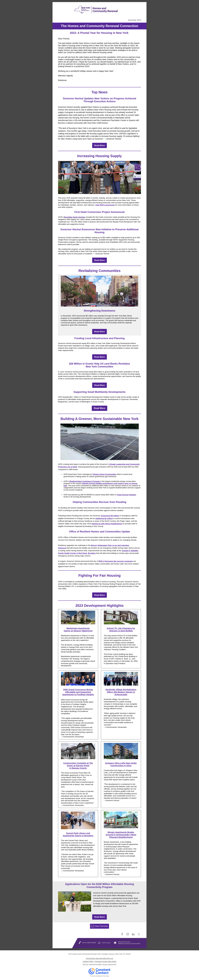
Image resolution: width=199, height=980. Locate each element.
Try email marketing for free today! (100, 976)
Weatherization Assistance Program (85, 481)
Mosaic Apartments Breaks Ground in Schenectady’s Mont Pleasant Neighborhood (121, 835)
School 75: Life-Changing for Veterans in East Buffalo (121, 629)
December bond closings (74, 217)
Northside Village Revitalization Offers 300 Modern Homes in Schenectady (121, 692)
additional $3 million (104, 518)
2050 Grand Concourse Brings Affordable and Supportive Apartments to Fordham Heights (78, 692)
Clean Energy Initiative (127, 495)
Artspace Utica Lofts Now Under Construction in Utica (121, 764)
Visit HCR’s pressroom (105, 205)
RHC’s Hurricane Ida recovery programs (116, 561)
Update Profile (88, 962)
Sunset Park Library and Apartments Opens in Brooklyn (78, 834)
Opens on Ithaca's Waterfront (78, 631)
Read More (100, 145)
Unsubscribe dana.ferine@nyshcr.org (99, 958)
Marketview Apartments (78, 628)
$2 (70, 364)
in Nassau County (78, 768)
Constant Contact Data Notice (106, 962)
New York (91, 367)
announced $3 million (110, 516)
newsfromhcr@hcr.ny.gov (98, 965)
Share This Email (101, 926)
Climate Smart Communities (104, 474)
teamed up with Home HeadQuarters (107, 524)
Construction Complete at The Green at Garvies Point (78, 764)
